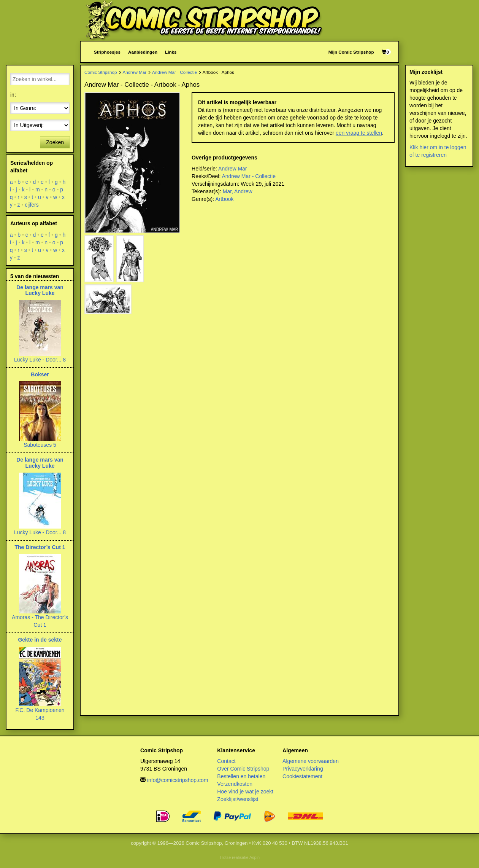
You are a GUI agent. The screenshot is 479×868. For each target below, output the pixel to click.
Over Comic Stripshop (243, 769)
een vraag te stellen (359, 133)
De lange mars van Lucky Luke (40, 290)
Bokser (40, 374)
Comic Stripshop (101, 72)
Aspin (255, 857)
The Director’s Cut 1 (40, 547)
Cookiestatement (302, 776)
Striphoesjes (107, 52)
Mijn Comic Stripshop (351, 52)
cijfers (32, 205)
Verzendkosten (235, 784)
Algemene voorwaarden (311, 761)
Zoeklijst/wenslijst (238, 799)
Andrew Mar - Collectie (174, 72)
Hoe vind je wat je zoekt (245, 792)
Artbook (224, 199)
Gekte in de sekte (40, 640)
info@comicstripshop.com (178, 780)
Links (171, 52)
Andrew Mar (134, 72)
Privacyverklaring (303, 769)
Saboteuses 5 (40, 445)
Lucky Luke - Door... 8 (40, 360)
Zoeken (55, 142)
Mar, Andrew (238, 191)
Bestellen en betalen (241, 776)
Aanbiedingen (143, 52)
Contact (226, 761)
